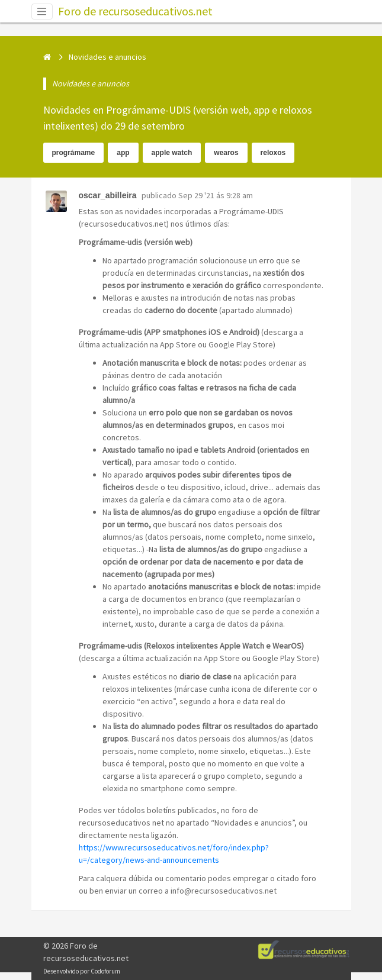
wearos (226, 153)
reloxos (273, 153)
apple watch (172, 153)
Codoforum (105, 971)
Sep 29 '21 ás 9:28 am (216, 195)
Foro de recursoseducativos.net (135, 11)
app (123, 153)
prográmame (74, 153)
